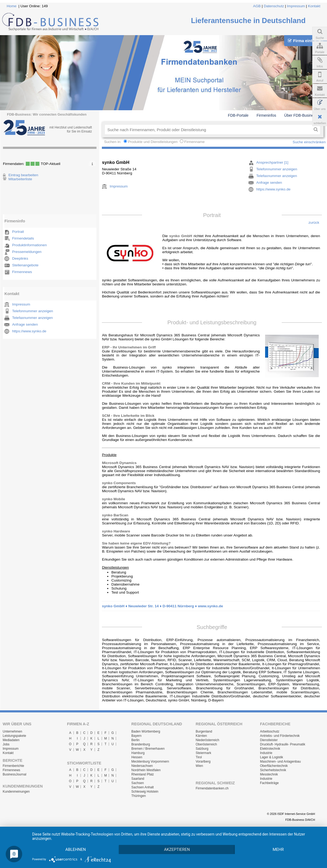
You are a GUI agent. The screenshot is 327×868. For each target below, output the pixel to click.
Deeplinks (20, 258)
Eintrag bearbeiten (23, 175)
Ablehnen (76, 849)
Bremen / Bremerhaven (148, 749)
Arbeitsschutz (270, 731)
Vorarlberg (203, 762)
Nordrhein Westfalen (146, 770)
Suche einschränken (309, 142)
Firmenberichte (13, 766)
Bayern (136, 736)
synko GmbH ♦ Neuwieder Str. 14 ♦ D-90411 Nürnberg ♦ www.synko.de (162, 606)
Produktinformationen (29, 245)
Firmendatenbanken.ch (212, 788)
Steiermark (203, 753)
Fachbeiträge (269, 783)
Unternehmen (12, 731)
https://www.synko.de (29, 331)
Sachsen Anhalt (142, 787)
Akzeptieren (177, 849)
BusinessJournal (14, 774)
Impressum (296, 6)
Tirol (199, 757)
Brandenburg (141, 744)
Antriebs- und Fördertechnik (280, 736)
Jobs (6, 744)
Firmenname (194, 142)
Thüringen (139, 796)
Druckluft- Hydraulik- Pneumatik (283, 744)
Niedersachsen (142, 766)
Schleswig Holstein (145, 792)
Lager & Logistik (272, 757)
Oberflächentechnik (274, 766)
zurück (314, 222)
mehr (278, 849)
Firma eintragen (305, 41)
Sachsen (138, 783)
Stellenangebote (25, 265)
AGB (257, 6)
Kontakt (314, 6)
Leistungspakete (14, 736)
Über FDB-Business (301, 115)
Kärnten (201, 736)
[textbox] (208, 130)
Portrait (18, 232)
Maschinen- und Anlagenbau (280, 762)
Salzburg (202, 749)
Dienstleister (269, 740)
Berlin (135, 740)
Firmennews (22, 272)
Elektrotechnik (270, 749)
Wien (199, 766)
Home (12, 6)
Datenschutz (274, 6)
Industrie (266, 753)
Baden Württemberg (146, 731)
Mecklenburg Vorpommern (150, 762)
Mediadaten (11, 740)
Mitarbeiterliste (20, 179)
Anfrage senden (25, 324)
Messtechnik (269, 774)
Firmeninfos (266, 115)
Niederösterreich (207, 740)
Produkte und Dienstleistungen (153, 142)
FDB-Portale (238, 115)
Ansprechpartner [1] (272, 162)
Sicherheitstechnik (273, 770)
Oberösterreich (206, 744)
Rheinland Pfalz (143, 774)
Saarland (138, 779)
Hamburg (138, 753)
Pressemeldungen (27, 252)
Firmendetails (23, 238)
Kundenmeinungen (16, 792)
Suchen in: (113, 142)
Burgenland (204, 731)
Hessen (137, 757)
